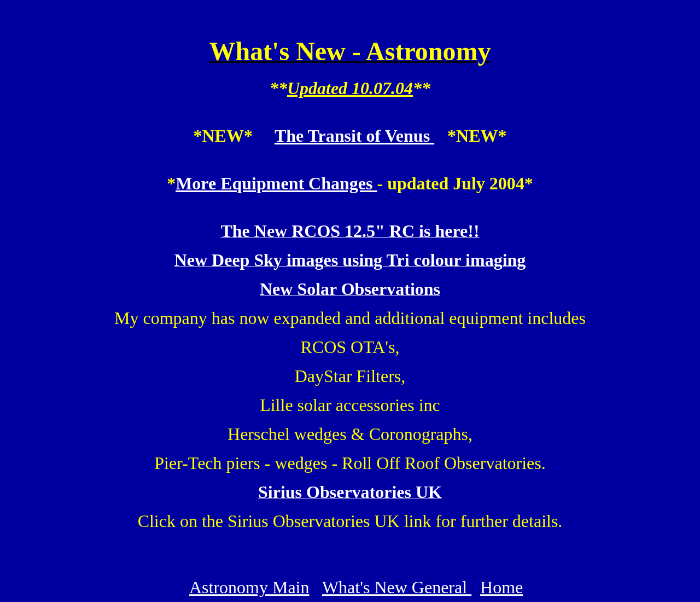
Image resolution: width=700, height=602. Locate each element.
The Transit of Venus (354, 136)
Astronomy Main (249, 587)
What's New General (397, 587)
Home (501, 587)
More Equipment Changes (276, 183)
